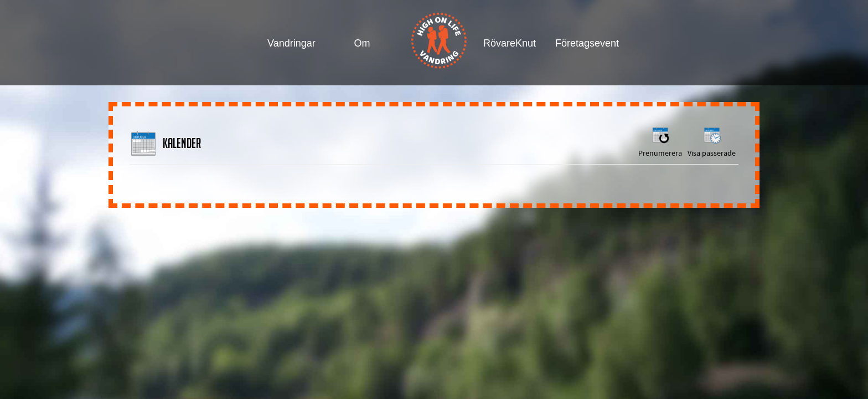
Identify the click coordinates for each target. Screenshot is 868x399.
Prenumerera (660, 142)
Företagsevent (580, 43)
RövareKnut (508, 43)
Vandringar (291, 43)
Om (362, 43)
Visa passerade (712, 142)
